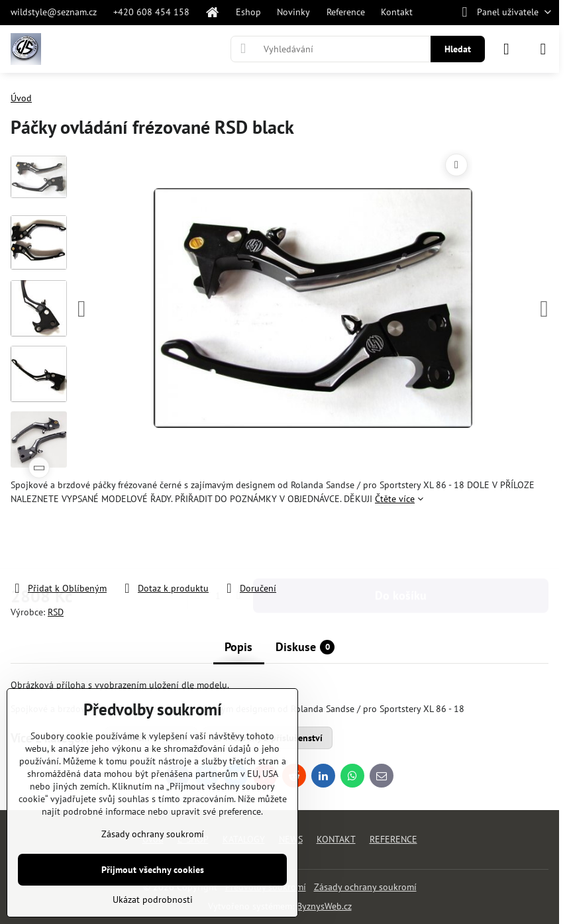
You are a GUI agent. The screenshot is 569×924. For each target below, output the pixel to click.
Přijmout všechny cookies (153, 870)
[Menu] (543, 49)
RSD (56, 612)
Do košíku (401, 543)
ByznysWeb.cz (324, 906)
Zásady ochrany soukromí (365, 887)
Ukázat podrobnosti (153, 899)
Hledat (458, 49)
